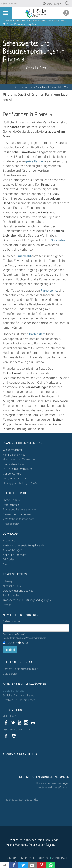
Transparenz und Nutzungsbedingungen (27, 600)
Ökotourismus (11, 500)
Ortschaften (36, 68)
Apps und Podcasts (14, 555)
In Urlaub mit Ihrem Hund (18, 469)
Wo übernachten (13, 450)
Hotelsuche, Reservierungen (53, 783)
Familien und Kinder (15, 455)
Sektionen (10, 4)
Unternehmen (11, 505)
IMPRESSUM (28, 858)
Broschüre (9, 541)
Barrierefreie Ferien (14, 464)
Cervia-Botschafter (14, 691)
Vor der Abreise (12, 474)
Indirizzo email (11, 621)
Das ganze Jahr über (15, 478)
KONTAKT (12, 858)
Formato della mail (25, 636)
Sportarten (58, 240)
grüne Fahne (34, 161)
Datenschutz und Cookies (18, 591)
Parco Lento (49, 290)
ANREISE (44, 858)
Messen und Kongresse (17, 514)
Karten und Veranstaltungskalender (24, 545)
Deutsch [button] (54, 4)
